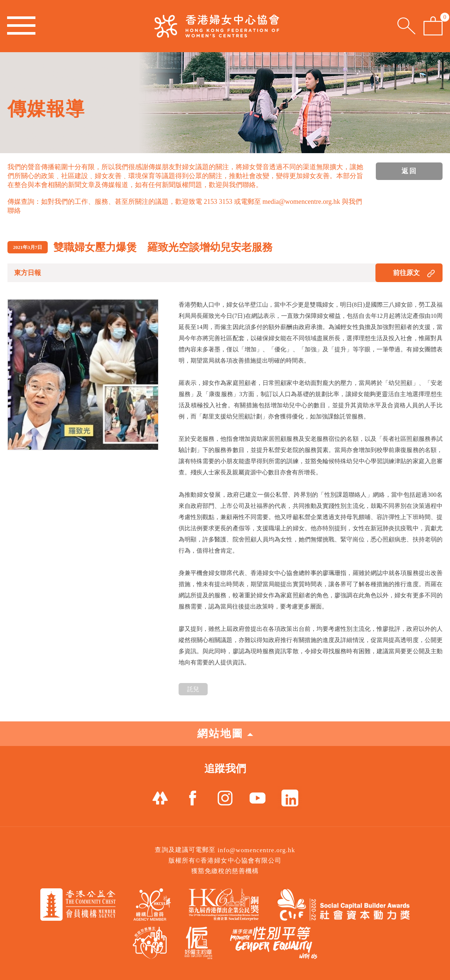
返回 (409, 171)
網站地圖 (225, 734)
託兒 (193, 689)
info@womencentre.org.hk (257, 850)
